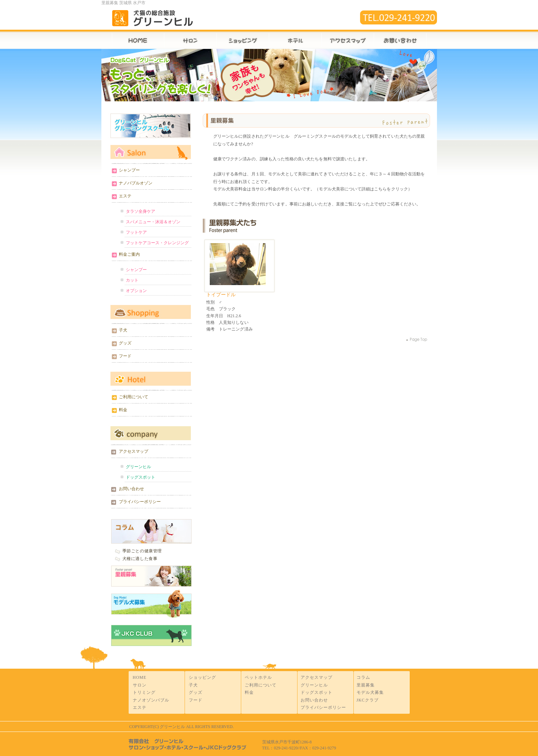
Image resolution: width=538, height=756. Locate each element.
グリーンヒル (138, 467)
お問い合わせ (405, 39)
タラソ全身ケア (141, 211)
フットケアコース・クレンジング (157, 243)
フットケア (136, 232)
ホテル (295, 39)
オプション (136, 291)
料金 (123, 410)
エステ (125, 196)
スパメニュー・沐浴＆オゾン (153, 222)
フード (125, 356)
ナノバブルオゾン (136, 183)
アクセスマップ (347, 39)
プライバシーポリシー (140, 502)
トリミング (144, 692)
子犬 (123, 330)
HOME (133, 39)
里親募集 (150, 577)
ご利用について (134, 397)
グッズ (125, 343)
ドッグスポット (141, 477)
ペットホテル (258, 677)
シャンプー (129, 170)
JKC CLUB (150, 634)
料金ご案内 (129, 254)
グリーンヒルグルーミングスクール (150, 126)
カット (132, 280)
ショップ (243, 39)
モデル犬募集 (150, 605)
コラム (363, 677)
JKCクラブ (368, 700)
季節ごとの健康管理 (142, 551)
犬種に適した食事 (140, 559)
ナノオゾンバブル (151, 700)
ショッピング (202, 677)
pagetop (419, 340)
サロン (190, 39)
